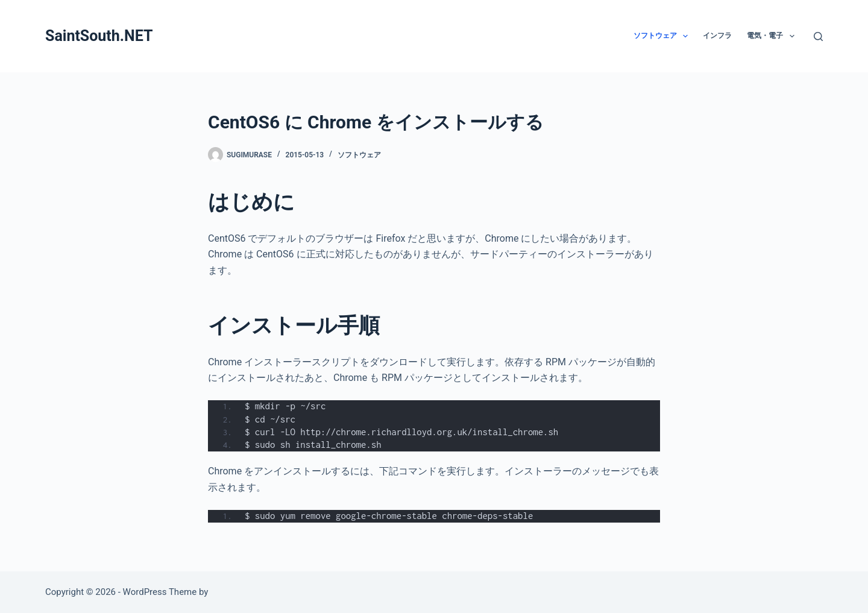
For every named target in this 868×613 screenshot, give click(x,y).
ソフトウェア (663, 36)
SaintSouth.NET (99, 36)
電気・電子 (773, 36)
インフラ (717, 36)
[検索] (818, 36)
